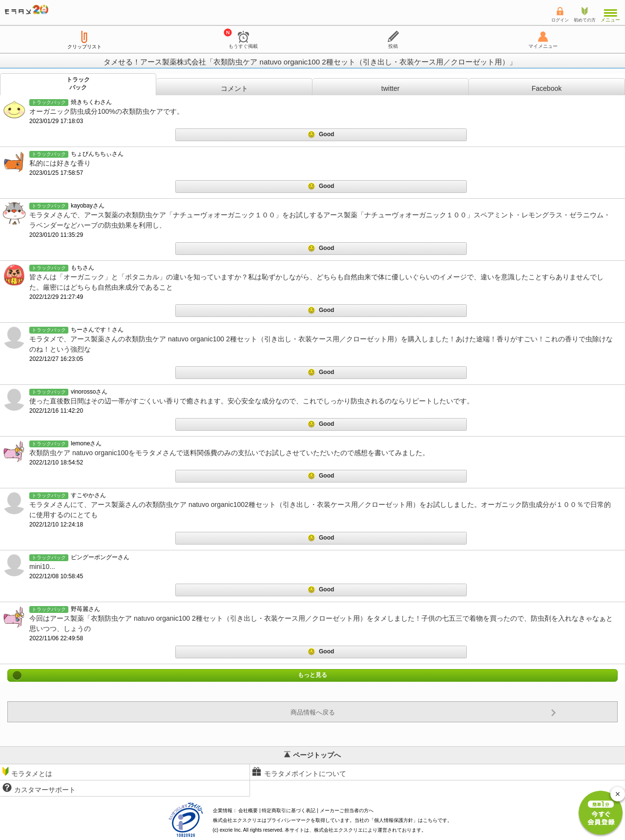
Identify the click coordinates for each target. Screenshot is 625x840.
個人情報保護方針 (394, 820)
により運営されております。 (370, 830)
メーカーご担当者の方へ (347, 810)
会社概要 (248, 810)
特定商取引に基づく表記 (289, 810)
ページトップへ (312, 755)
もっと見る (312, 675)
